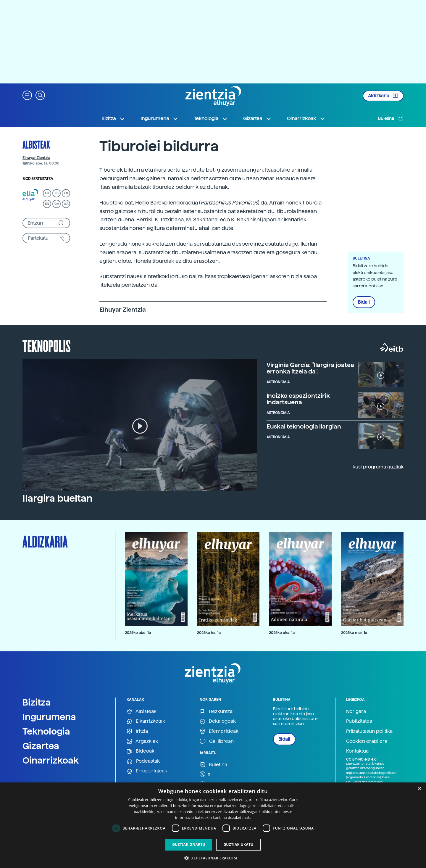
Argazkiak (142, 741)
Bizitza (37, 702)
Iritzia (137, 731)
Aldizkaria (383, 96)
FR (66, 193)
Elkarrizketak (146, 721)
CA (57, 204)
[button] (27, 95)
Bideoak (141, 751)
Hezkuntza (216, 712)
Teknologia (46, 731)
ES (57, 193)
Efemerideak (219, 731)
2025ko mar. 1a (354, 633)
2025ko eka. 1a (282, 633)
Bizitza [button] (113, 119)
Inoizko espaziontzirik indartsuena (298, 399)
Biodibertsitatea (38, 179)
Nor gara (356, 711)
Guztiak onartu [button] (189, 844)
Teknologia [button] (211, 119)
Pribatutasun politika (369, 731)
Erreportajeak (147, 771)
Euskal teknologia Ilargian (304, 426)
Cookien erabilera (367, 741)
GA (66, 204)
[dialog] (213, 825)
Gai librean (217, 741)
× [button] (419, 789)
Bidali (364, 302)
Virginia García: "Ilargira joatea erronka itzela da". (310, 368)
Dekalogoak (218, 721)
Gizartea (41, 746)
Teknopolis (47, 345)
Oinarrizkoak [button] (306, 119)
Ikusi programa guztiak (377, 467)
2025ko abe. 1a (138, 633)
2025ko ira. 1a (209, 633)
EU (47, 193)
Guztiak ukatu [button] (238, 844)
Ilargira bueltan (57, 498)
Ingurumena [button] (159, 119)
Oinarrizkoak (51, 760)
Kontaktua (357, 751)
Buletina (391, 118)
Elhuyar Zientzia (36, 158)
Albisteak (36, 144)
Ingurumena (49, 717)
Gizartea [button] (257, 119)
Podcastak (143, 761)
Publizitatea (359, 721)
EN (47, 204)
